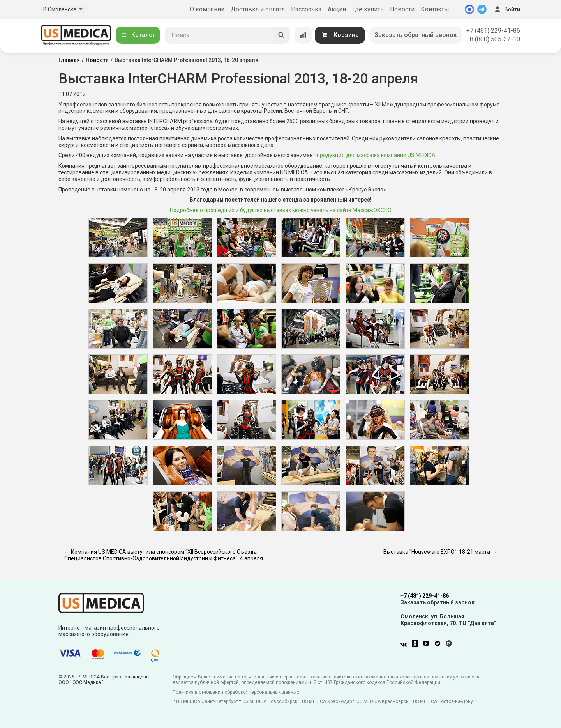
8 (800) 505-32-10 (495, 39)
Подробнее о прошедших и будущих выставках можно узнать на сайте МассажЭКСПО (281, 210)
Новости (402, 9)
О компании (207, 9)
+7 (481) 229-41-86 (493, 31)
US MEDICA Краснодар (327, 701)
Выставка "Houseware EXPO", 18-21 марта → (440, 552)
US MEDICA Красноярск (382, 701)
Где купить (368, 9)
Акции (337, 9)
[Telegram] (482, 9)
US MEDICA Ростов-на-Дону (443, 701)
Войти (506, 9)
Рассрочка (306, 9)
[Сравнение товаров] (303, 35)
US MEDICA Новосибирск (270, 701)
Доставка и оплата (258, 9)
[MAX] (469, 9)
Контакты (435, 9)
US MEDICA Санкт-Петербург (207, 701)
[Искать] (281, 35)
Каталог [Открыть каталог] (138, 35)
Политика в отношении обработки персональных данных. (236, 692)
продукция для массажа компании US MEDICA (376, 155)
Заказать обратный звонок (416, 35)
